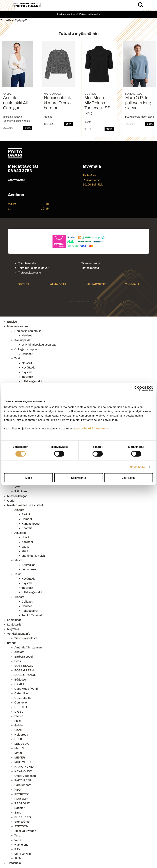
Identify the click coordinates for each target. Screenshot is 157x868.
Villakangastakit (32, 381)
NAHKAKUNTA (24, 767)
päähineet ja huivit (33, 556)
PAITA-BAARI (23, 780)
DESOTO (21, 707)
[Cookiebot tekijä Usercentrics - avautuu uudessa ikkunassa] (137, 388)
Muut (25, 551)
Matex (18, 753)
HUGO (19, 739)
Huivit (25, 537)
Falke (18, 721)
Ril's (17, 849)
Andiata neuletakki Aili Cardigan (16, 103)
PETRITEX (22, 794)
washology (21, 845)
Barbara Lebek (24, 657)
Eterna (19, 716)
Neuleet (27, 335)
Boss (18, 661)
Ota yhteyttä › (17, 180)
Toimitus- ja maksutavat (33, 268)
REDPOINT (22, 803)
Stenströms (22, 822)
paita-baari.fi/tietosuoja (92, 428)
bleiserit (27, 363)
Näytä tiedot (138, 467)
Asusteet (20, 533)
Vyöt (17, 487)
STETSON (21, 826)
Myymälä (132, 284)
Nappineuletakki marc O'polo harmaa (57, 103)
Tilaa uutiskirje (91, 263)
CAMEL (19, 684)
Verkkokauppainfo (19, 634)
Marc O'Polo (23, 854)
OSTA (28, 128)
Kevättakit (28, 368)
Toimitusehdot (27, 263)
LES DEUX (22, 744)
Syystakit (27, 372)
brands (12, 643)
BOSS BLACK (24, 666)
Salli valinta (79, 478)
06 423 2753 (20, 171)
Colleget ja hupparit (27, 349)
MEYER (20, 758)
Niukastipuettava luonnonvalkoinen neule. (17, 119)
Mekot (18, 560)
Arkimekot (28, 565)
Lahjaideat (57, 284)
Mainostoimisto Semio (79, 302)
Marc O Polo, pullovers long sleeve (138, 103)
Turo (17, 835)
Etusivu (12, 322)
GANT (19, 730)
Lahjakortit (96, 284)
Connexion (21, 702)
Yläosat (19, 597)
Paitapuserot (30, 611)
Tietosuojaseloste (29, 273)
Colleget (27, 354)
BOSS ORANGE (25, 675)
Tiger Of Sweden (25, 831)
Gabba (19, 725)
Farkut (26, 514)
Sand (18, 813)
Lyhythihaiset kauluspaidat (39, 345)
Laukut (26, 547)
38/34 (18, 858)
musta (88, 122)
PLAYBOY (21, 799)
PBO (18, 790)
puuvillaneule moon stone (140, 117)
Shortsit (27, 528)
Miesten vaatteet (18, 326)
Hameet (27, 519)
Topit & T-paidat (32, 615)
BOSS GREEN (24, 670)
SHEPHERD (23, 817)
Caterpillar (21, 693)
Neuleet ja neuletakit (28, 331)
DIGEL (19, 712)
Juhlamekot (29, 569)
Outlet (23, 284)
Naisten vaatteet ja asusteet (25, 505)
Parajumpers (23, 785)
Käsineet (27, 542)
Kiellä (28, 478)
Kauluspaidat (23, 340)
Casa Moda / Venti (26, 689)
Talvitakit (27, 377)
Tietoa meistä (90, 268)
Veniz (18, 840)
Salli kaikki (129, 478)
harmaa (48, 117)
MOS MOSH (23, 762)
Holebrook (21, 735)
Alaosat (19, 510)
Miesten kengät (17, 496)
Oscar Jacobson (25, 776)
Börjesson (21, 680)
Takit (18, 358)
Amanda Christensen (28, 647)
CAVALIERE (23, 698)
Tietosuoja (14, 863)
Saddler (19, 808)
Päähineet (21, 491)
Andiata (19, 652)
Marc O (19, 748)
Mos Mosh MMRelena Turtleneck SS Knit (97, 105)
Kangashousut (31, 524)
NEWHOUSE (23, 771)
